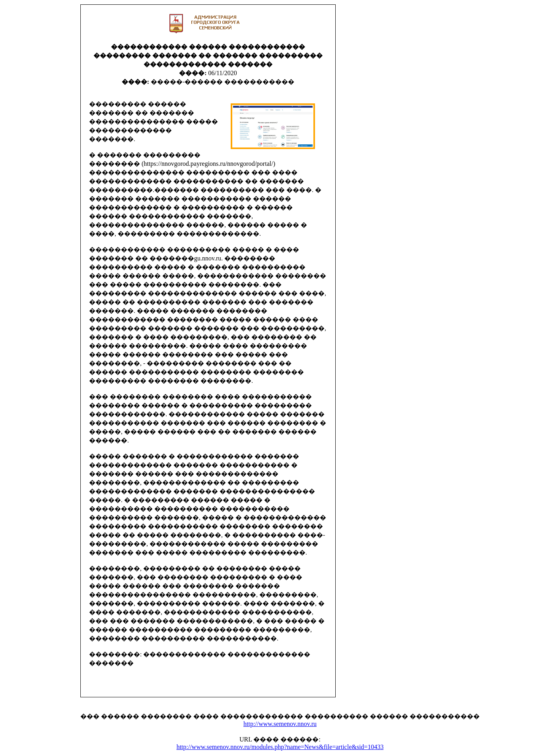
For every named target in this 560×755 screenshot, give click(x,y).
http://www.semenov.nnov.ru (280, 724)
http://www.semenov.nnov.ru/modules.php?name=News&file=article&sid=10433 (280, 747)
